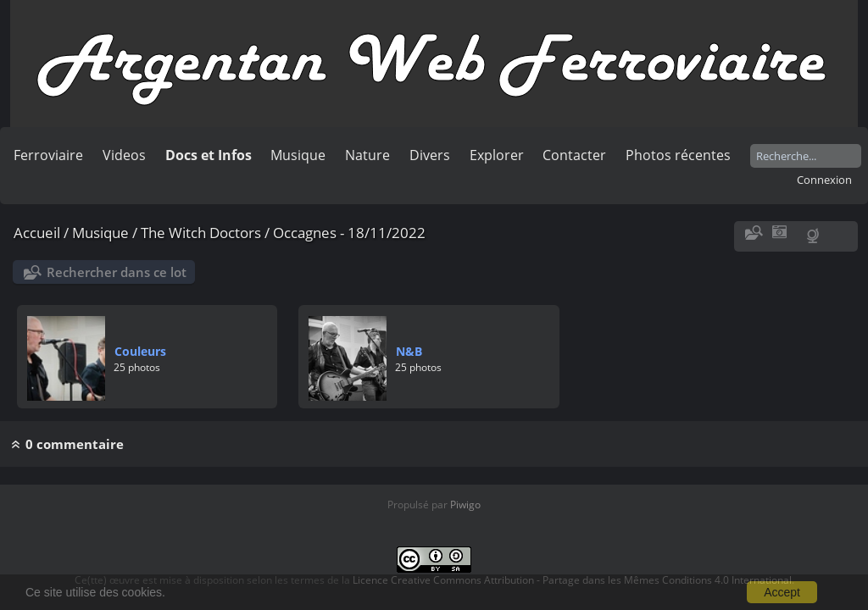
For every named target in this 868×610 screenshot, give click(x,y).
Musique (298, 155)
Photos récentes (678, 155)
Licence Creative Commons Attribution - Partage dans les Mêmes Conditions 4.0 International (572, 580)
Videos (124, 155)
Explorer (497, 155)
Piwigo (465, 505)
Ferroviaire (48, 155)
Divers (430, 155)
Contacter (574, 155)
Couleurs (140, 351)
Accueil (37, 233)
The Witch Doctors (201, 233)
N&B (409, 351)
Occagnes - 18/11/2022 (349, 233)
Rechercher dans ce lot (117, 272)
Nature (367, 155)
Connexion (824, 180)
